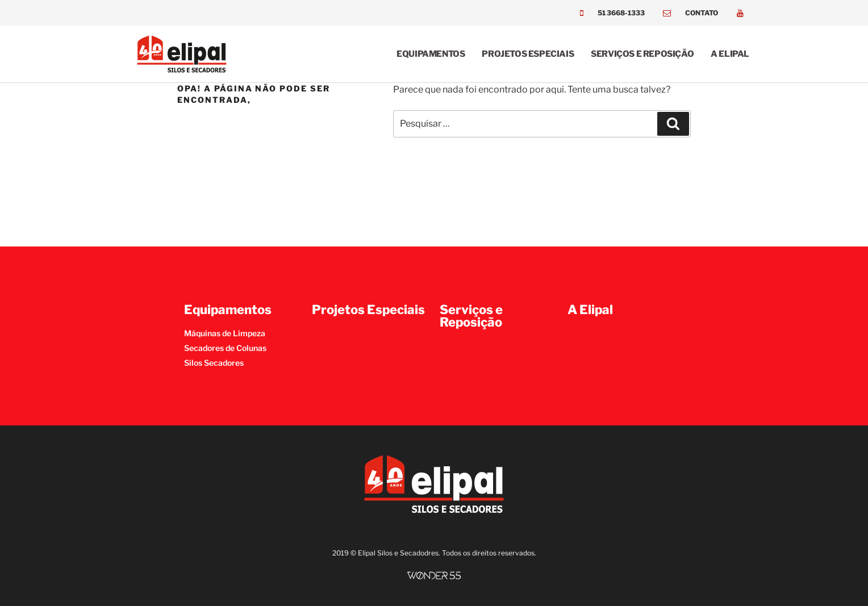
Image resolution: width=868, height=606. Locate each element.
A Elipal (730, 54)
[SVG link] (434, 576)
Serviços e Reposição (642, 54)
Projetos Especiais (528, 54)
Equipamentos (431, 54)
